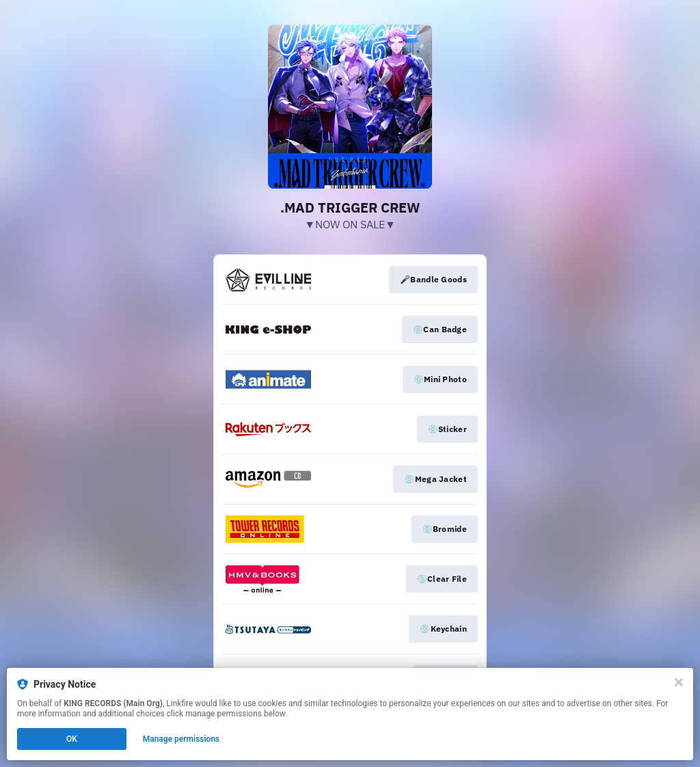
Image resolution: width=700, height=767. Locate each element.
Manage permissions (181, 739)
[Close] (679, 682)
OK (72, 739)
